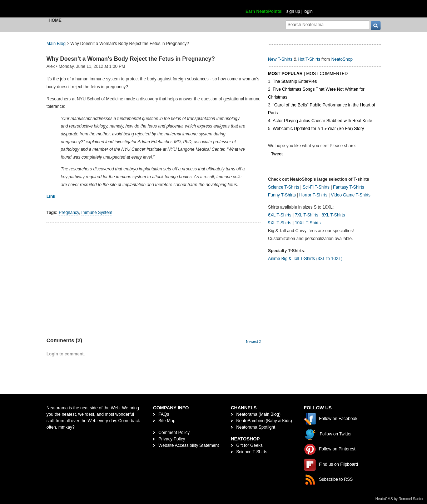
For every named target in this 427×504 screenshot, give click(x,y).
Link (51, 196)
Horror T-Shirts (313, 195)
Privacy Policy (172, 439)
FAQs (164, 414)
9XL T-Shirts (280, 223)
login (308, 11)
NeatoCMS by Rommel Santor (400, 499)
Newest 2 (253, 342)
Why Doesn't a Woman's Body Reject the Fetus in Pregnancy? (131, 59)
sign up (293, 11)
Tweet (277, 154)
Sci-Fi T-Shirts (316, 187)
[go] (376, 26)
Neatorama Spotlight (256, 427)
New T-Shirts (280, 59)
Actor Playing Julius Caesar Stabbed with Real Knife (322, 121)
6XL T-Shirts (280, 215)
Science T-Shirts (284, 187)
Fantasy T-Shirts (349, 187)
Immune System (97, 213)
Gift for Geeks (249, 445)
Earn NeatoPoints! (264, 11)
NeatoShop (342, 59)
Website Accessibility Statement (188, 445)
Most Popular (285, 74)
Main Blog (56, 44)
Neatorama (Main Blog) (258, 414)
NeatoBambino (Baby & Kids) (264, 421)
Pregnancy (69, 213)
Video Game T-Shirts (351, 195)
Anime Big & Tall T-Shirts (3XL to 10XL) (305, 259)
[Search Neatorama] (328, 24)
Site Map (167, 421)
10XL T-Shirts (308, 223)
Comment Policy (174, 433)
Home (55, 20)
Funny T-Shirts (282, 195)
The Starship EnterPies (295, 81)
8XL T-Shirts (333, 215)
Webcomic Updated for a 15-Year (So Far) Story (318, 129)
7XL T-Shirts (306, 215)
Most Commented (327, 74)
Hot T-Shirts (309, 59)
